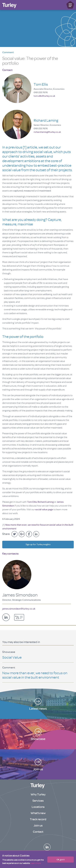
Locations (38, 807)
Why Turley (38, 794)
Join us (38, 826)
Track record (38, 819)
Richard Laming (46, 502)
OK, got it (61, 860)
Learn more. (36, 863)
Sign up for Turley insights (38, 544)
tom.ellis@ (44, 96)
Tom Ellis (32, 502)
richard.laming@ (47, 132)
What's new (38, 813)
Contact (38, 832)
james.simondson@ (19, 609)
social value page (44, 510)
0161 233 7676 (41, 92)
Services (38, 801)
